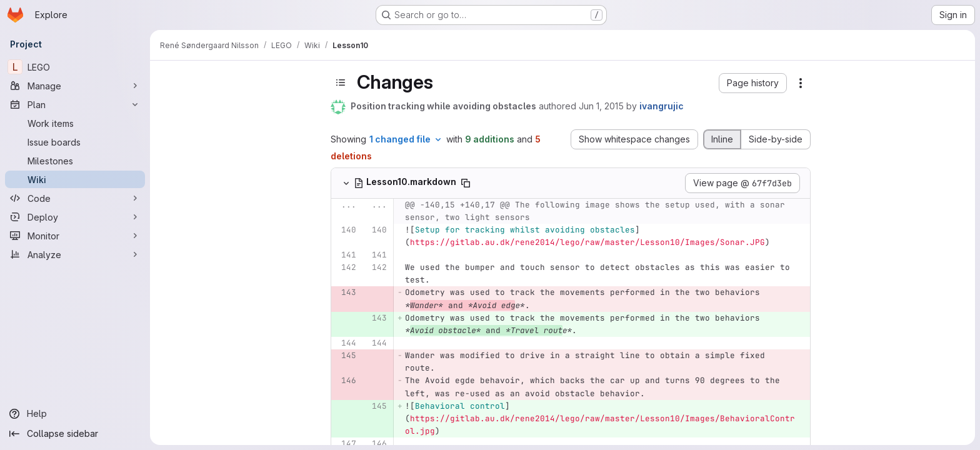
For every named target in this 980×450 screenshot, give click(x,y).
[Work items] (75, 123)
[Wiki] (75, 179)
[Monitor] (75, 236)
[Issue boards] (75, 142)
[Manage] (75, 86)
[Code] (75, 198)
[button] (822, 83)
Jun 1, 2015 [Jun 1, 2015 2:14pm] (670, 106)
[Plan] (75, 104)
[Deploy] (75, 217)
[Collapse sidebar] (75, 434)
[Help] (75, 414)
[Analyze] (75, 254)
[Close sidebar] (172, 78)
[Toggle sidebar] (409, 82)
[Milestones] (75, 161)
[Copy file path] (534, 183)
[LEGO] (75, 67)
